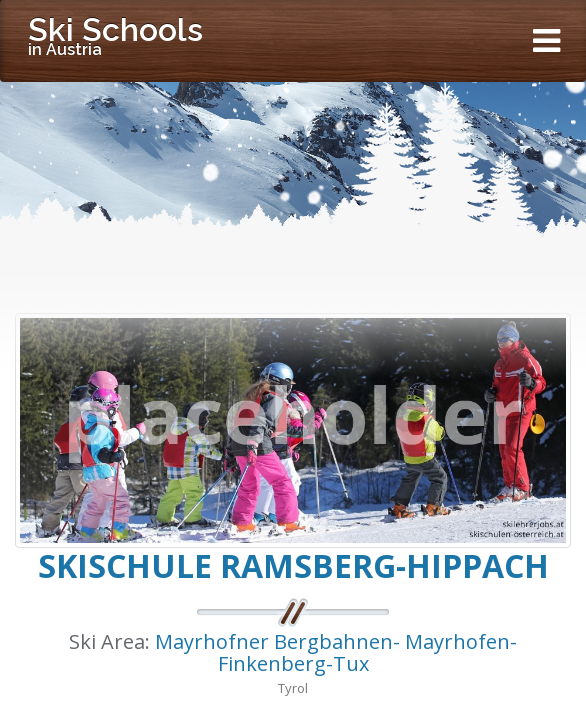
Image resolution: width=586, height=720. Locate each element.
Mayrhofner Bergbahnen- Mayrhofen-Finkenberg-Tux (336, 652)
